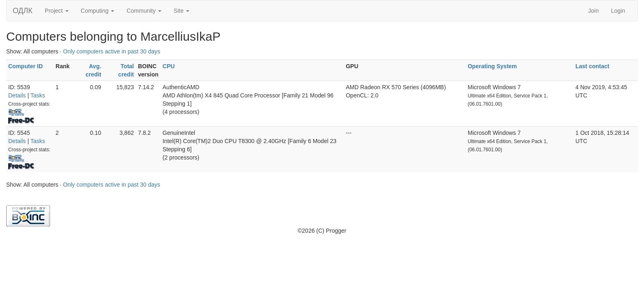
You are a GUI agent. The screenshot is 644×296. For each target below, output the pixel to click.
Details (17, 95)
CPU (169, 66)
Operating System (492, 66)
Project (56, 11)
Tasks (38, 95)
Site (182, 11)
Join (593, 11)
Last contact (592, 66)
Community (144, 11)
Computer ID (25, 66)
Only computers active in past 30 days (112, 51)
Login (618, 11)
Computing (98, 11)
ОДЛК (23, 11)
